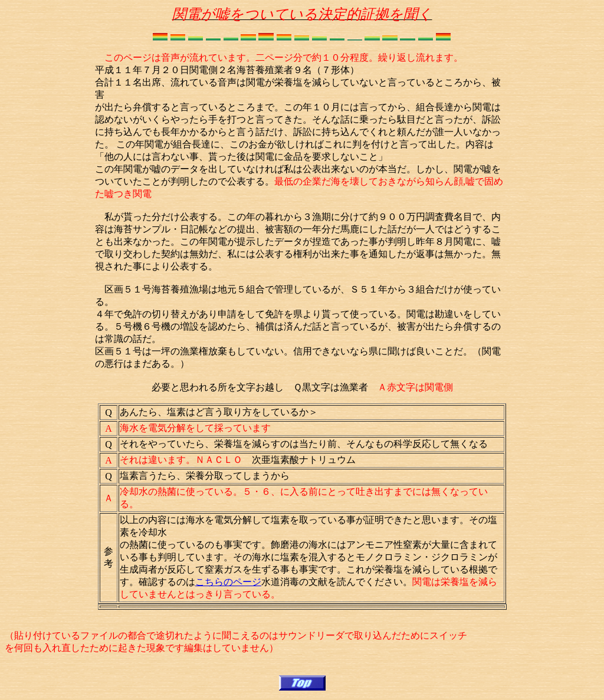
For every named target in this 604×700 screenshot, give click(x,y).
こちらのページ (228, 582)
